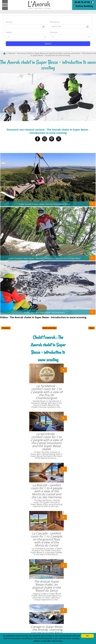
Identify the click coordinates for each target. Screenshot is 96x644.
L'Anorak (11, 53)
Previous (6, 328)
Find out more (57, 641)
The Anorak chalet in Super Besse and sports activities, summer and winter (48, 53)
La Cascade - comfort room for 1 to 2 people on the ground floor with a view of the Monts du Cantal (46, 539)
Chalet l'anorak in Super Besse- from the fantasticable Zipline (45, 204)
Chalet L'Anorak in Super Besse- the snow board (45, 312)
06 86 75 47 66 (82, 2)
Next (92, 328)
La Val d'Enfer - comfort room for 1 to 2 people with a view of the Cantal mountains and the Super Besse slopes (46, 441)
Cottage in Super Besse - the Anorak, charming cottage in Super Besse (46, 630)
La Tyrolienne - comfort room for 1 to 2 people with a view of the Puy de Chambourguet (46, 392)
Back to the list (49, 328)
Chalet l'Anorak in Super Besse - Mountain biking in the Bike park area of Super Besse (44, 258)
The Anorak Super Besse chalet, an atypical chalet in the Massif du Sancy (46, 586)
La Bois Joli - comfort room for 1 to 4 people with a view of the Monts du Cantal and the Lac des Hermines (46, 491)
